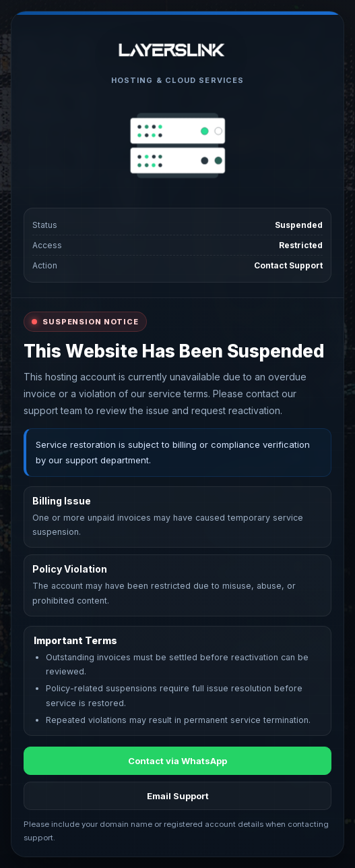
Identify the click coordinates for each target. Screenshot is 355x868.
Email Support (178, 796)
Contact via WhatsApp (177, 761)
